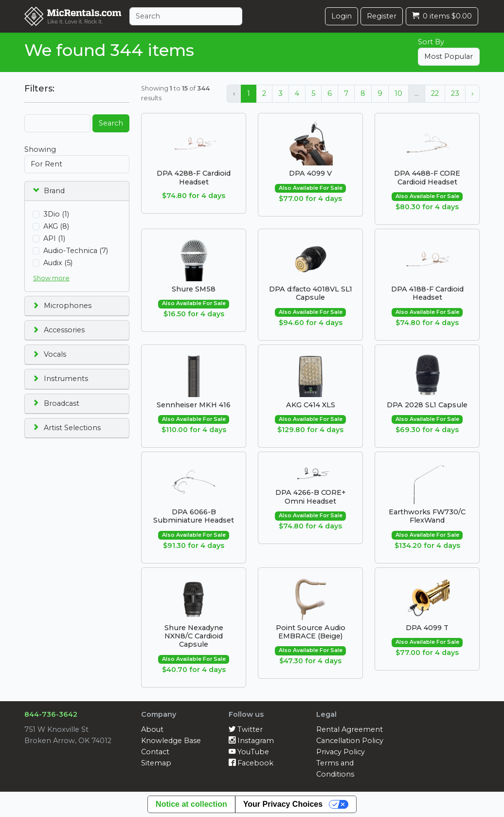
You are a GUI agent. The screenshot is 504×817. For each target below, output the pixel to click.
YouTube (249, 752)
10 (398, 93)
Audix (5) (58, 263)
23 (455, 93)
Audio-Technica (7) (76, 251)
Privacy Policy (341, 752)
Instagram (251, 741)
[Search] (186, 16)
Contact (155, 752)
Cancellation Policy (350, 741)
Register (382, 16)
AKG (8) (56, 226)
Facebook (251, 763)
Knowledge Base (171, 741)
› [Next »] (472, 93)
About (152, 729)
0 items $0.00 (442, 16)
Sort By (431, 42)
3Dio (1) (56, 214)
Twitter (246, 729)
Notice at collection (191, 804)
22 (435, 93)
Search (111, 123)
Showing (40, 149)
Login (342, 16)
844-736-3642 (51, 714)
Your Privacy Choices (283, 804)
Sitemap (156, 763)
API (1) (54, 238)
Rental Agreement (350, 729)
